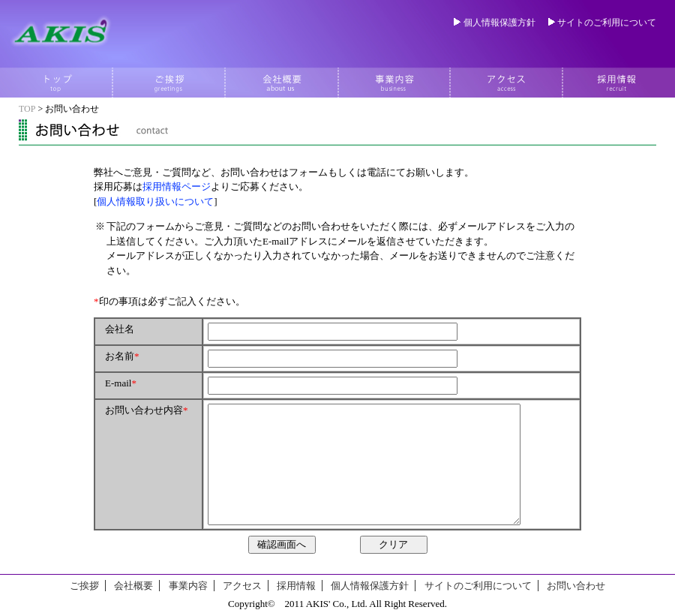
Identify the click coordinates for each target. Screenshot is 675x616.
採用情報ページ (177, 186)
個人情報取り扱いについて (155, 201)
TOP (27, 109)
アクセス (242, 586)
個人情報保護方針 (499, 23)
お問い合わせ (576, 586)
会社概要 (133, 586)
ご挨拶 (84, 586)
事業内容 (188, 586)
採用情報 (296, 586)
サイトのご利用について (607, 23)
